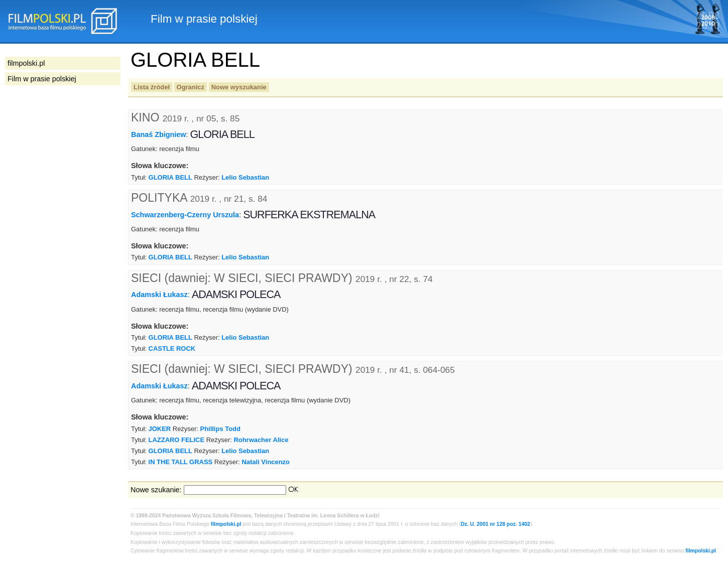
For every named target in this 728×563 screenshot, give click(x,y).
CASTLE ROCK (172, 348)
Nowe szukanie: (156, 490)
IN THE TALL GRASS (181, 462)
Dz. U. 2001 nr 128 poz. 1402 (496, 524)
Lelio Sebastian (245, 177)
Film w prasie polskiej (42, 79)
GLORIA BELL (170, 177)
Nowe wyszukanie (239, 87)
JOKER (160, 429)
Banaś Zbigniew (159, 134)
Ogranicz (191, 87)
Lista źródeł (152, 87)
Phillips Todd (220, 429)
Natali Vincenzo (266, 462)
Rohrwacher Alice (261, 440)
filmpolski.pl (226, 524)
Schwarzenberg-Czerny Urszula (185, 214)
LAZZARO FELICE (177, 440)
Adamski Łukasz (159, 295)
